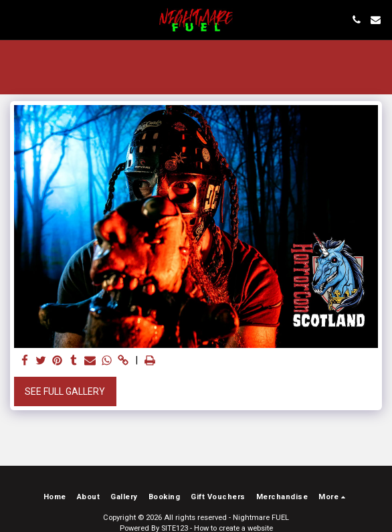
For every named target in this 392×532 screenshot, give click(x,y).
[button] (15, 19)
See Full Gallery (65, 391)
